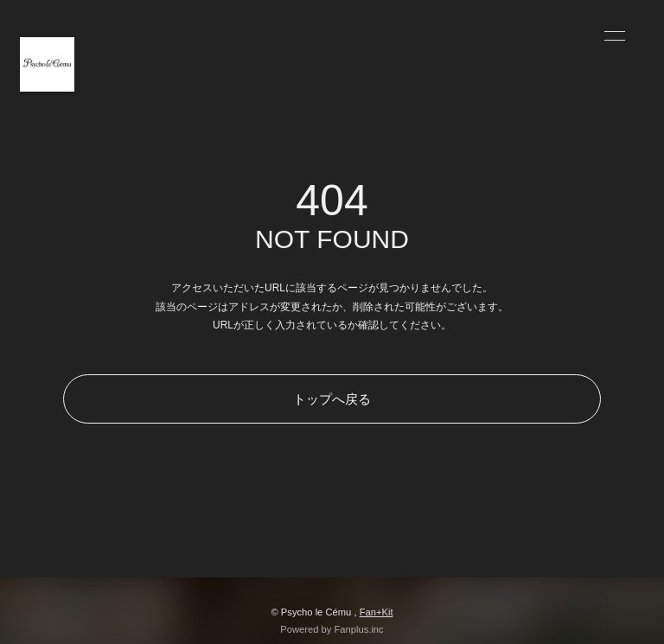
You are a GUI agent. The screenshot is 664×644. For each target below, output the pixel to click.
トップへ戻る (332, 399)
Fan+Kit (377, 612)
